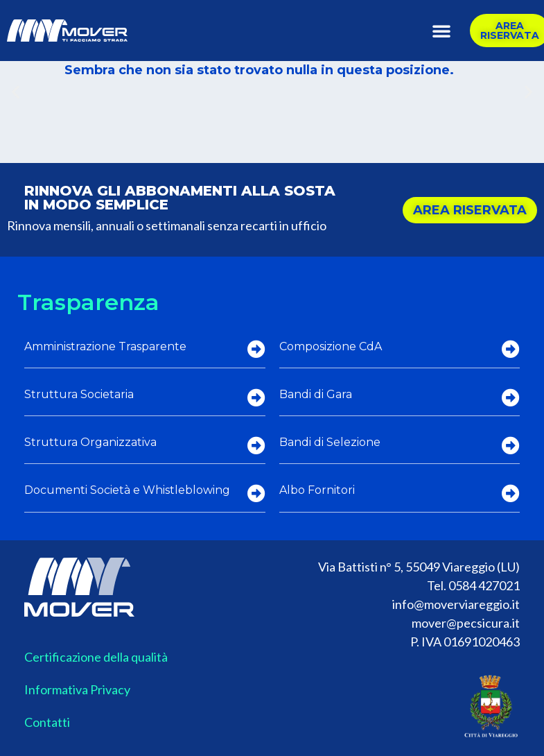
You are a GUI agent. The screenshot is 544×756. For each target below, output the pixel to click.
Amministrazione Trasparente (105, 346)
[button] (441, 31)
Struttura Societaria (79, 394)
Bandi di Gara (316, 394)
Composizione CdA (331, 346)
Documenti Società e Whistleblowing (127, 490)
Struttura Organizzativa (90, 442)
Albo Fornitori (317, 490)
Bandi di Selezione (330, 442)
